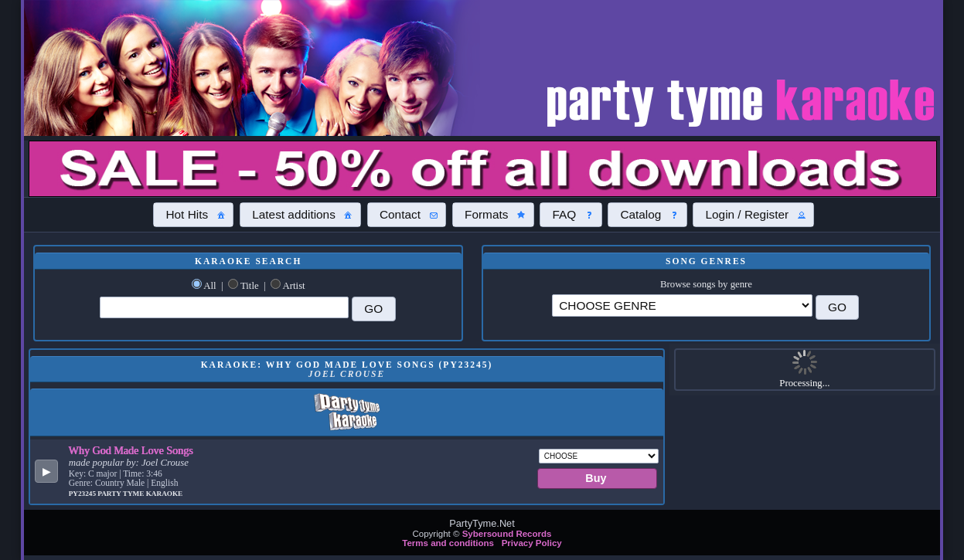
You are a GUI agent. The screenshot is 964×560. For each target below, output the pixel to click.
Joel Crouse (165, 463)
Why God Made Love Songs (131, 450)
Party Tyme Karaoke (140, 494)
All (209, 286)
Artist (294, 286)
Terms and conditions (448, 543)
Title (250, 286)
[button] (193, 215)
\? (682, 305)
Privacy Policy (532, 543)
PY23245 (83, 494)
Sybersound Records (507, 534)
